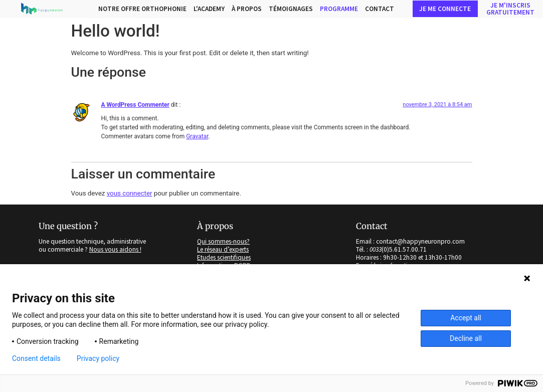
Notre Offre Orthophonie (142, 9)
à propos (247, 9)
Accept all (466, 318)
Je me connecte (445, 9)
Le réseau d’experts (223, 250)
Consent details (36, 358)
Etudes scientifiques (224, 258)
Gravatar (197, 136)
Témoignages (291, 9)
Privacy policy (98, 358)
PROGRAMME (339, 9)
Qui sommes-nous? (223, 242)
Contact (380, 9)
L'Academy (209, 9)
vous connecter (130, 193)
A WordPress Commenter (135, 105)
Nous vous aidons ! (115, 249)
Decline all (466, 338)
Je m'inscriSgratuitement (510, 9)
